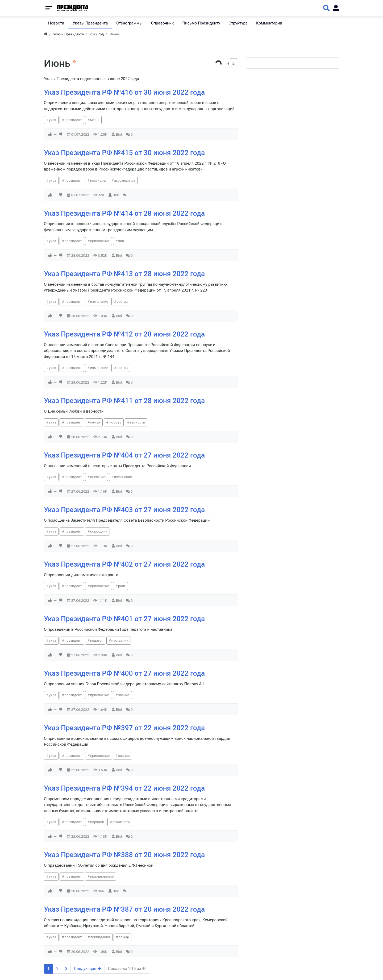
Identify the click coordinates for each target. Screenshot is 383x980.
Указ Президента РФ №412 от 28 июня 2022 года (124, 334)
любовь (115, 422)
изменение (99, 302)
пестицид (98, 180)
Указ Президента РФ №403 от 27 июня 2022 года (124, 510)
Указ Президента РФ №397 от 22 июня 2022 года (124, 728)
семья (95, 422)
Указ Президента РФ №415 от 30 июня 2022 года (124, 153)
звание (124, 695)
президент (73, 120)
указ (53, 120)
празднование (102, 876)
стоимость (121, 822)
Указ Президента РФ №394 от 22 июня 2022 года (124, 788)
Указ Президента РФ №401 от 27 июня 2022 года (124, 619)
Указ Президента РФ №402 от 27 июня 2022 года (124, 564)
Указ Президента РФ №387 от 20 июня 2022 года (124, 909)
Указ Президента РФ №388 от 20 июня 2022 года (124, 855)
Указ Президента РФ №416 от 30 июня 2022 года (124, 92)
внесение (98, 477)
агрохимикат (125, 180)
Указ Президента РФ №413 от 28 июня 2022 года (124, 274)
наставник (120, 640)
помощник (99, 531)
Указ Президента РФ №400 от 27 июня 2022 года (124, 673)
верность (137, 422)
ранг (122, 586)
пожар (124, 937)
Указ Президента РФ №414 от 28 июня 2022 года (124, 213)
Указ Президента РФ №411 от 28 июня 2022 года (124, 401)
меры (95, 120)
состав (122, 302)
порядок (97, 822)
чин (121, 241)
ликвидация (100, 937)
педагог (97, 640)
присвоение (100, 241)
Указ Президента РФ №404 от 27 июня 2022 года (124, 455)
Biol (119, 134)
